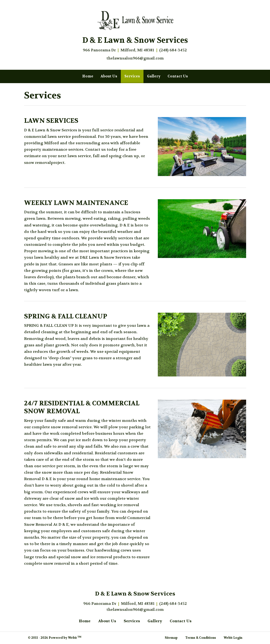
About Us (109, 76)
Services (134, 75)
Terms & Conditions (201, 638)
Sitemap (171, 638)
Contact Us (178, 76)
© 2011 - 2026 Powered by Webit (55, 638)
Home (88, 76)
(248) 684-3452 (173, 50)
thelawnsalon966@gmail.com (135, 58)
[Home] (135, 20)
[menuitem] (88, 76)
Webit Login (233, 638)
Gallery (154, 76)
